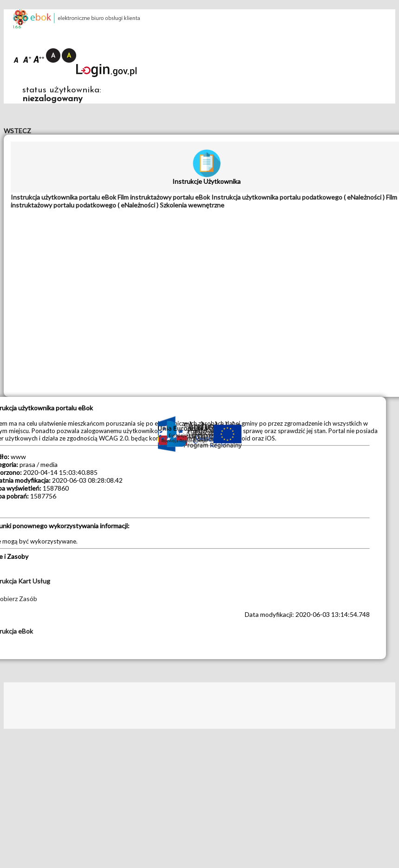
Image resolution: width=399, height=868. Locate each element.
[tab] (64, 197)
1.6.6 (17, 27)
